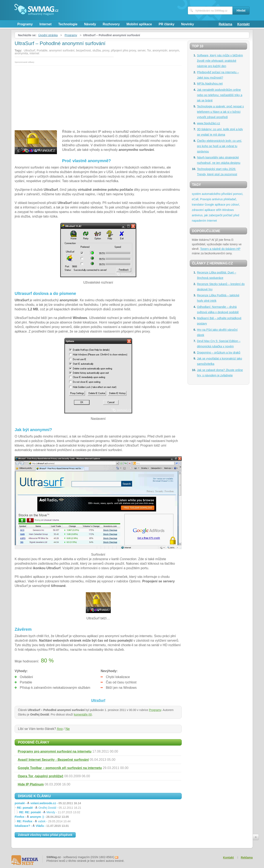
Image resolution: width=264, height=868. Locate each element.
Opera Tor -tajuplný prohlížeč (41, 776)
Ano (60, 729)
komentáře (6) (83, 714)
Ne (67, 729)
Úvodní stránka (48, 35)
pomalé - (48, 803)
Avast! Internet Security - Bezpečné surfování (53, 760)
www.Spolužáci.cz (209, 123)
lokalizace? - (42, 826)
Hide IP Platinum (31, 784)
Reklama (225, 24)
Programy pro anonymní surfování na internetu (55, 751)
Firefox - (42, 817)
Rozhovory (111, 24)
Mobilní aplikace (139, 24)
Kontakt (243, 24)
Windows (228, 210)
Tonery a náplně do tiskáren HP (220, 249)
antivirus (217, 199)
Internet (45, 24)
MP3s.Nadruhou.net (210, 84)
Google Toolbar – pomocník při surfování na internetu (60, 768)
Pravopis (206, 199)
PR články (166, 24)
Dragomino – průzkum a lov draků (219, 353)
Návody (90, 24)
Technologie (68, 24)
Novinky (187, 24)
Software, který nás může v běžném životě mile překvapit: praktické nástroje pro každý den (220, 61)
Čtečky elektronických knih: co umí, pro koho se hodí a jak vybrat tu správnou (220, 146)
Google (209, 205)
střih (219, 210)
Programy (25, 24)
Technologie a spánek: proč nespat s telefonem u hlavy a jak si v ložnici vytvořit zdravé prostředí (220, 112)
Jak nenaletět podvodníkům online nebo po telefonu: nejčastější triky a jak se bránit (220, 95)
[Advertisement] (98, 97)
